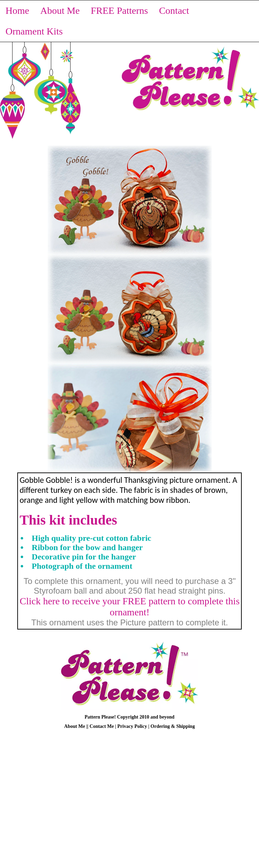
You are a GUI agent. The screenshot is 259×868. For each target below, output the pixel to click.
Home (17, 11)
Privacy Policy (132, 726)
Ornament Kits (34, 31)
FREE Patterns (119, 11)
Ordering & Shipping (173, 726)
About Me (60, 11)
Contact (174, 11)
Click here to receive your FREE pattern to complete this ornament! (130, 607)
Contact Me (102, 726)
